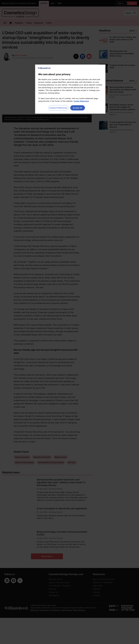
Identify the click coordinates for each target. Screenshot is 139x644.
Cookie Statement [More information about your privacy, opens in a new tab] (81, 101)
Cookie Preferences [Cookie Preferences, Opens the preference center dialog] (58, 108)
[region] (70, 89)
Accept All (78, 108)
